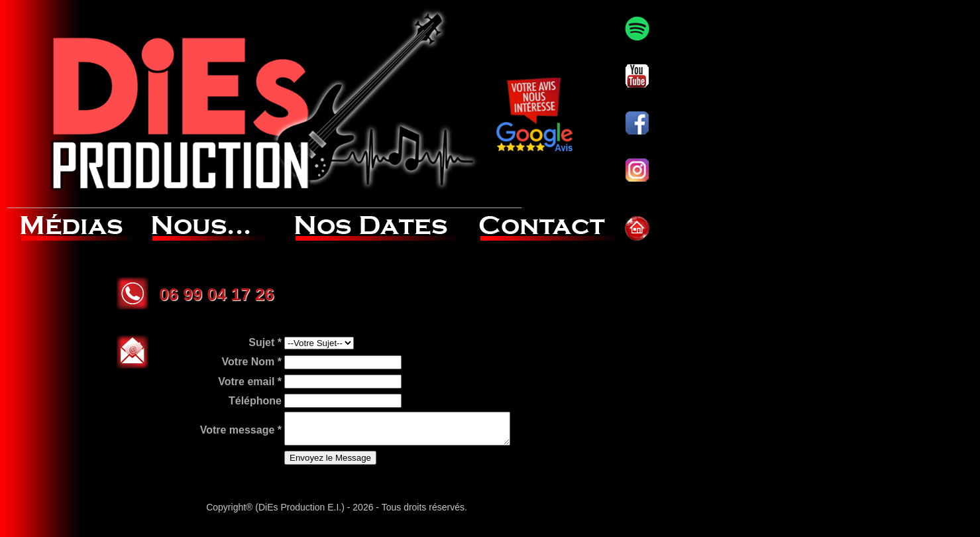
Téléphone (229, 411)
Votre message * (214, 442)
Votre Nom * (225, 378)
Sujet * (239, 362)
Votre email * (223, 394)
